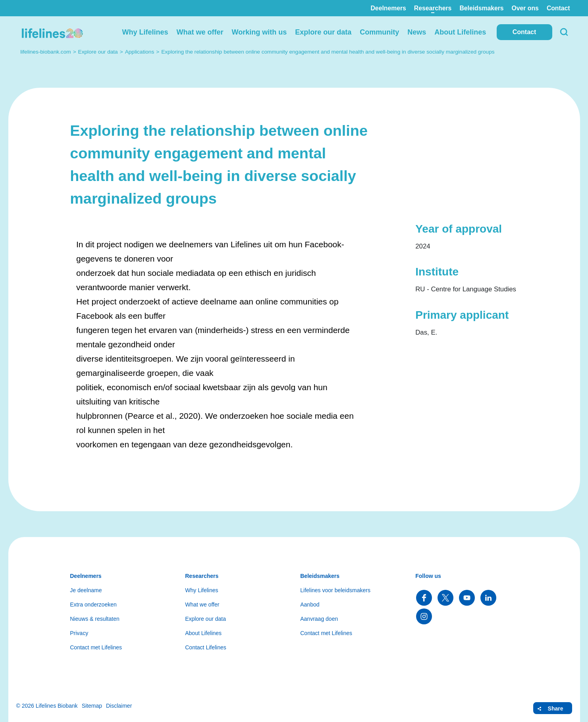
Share (556, 709)
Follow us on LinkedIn (488, 598)
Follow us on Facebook (424, 598)
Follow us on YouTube (467, 598)
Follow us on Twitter (445, 598)
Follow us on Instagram (424, 616)
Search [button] (564, 32)
